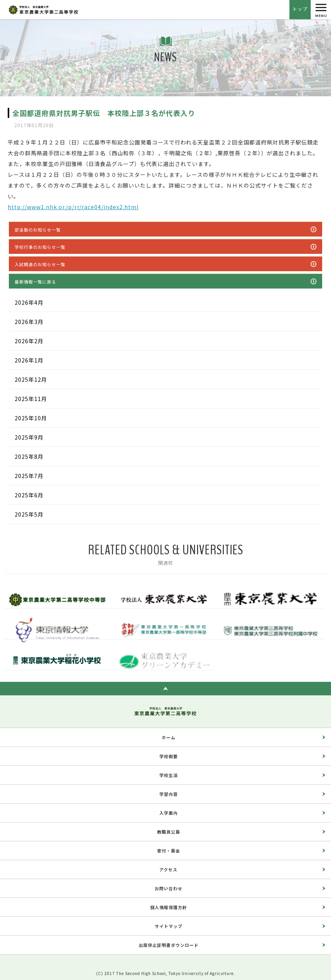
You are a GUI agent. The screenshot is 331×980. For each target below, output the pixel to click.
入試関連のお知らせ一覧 (40, 264)
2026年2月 (29, 341)
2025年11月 (31, 399)
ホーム (169, 737)
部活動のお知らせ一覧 (38, 230)
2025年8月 (29, 456)
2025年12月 (31, 379)
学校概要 (169, 756)
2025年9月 (29, 437)
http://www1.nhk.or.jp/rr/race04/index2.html (73, 207)
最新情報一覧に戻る (35, 282)
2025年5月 (29, 514)
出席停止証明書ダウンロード (169, 945)
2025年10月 (31, 418)
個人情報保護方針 (169, 907)
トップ (300, 9)
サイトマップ (169, 926)
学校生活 (169, 775)
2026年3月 (29, 322)
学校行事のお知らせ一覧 (40, 247)
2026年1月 (29, 360)
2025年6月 (29, 495)
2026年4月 (29, 302)
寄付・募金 (169, 851)
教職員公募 (169, 832)
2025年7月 (29, 476)
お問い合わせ (169, 888)
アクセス (168, 869)
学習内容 (169, 794)
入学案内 (169, 813)
